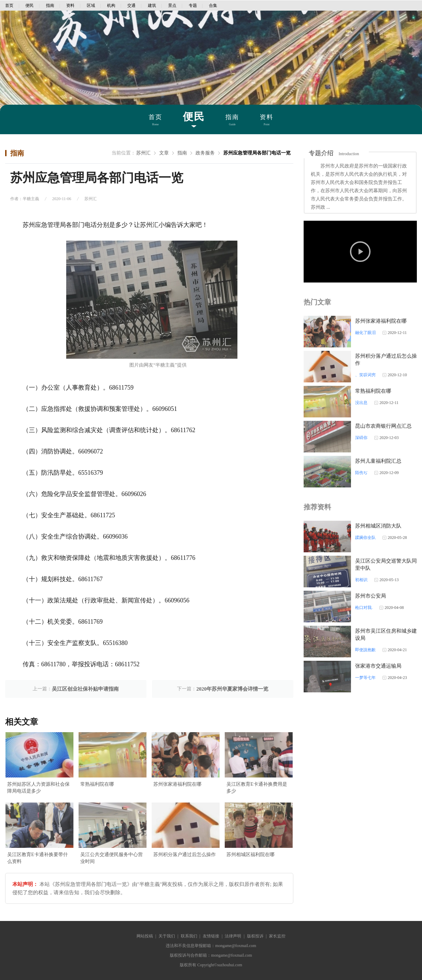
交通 (131, 5)
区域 (91, 5)
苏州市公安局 (371, 596)
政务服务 (205, 153)
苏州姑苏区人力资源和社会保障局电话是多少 (38, 788)
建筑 (152, 5)
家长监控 (277, 936)
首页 (9, 5)
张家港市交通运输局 (378, 666)
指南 (50, 5)
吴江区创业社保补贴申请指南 (85, 689)
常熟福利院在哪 (97, 784)
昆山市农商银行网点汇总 (383, 426)
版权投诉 (255, 936)
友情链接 (211, 936)
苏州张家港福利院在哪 (177, 784)
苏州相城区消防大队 (378, 526)
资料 (70, 5)
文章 (164, 153)
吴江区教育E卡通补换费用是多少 (257, 788)
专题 (193, 5)
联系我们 (189, 936)
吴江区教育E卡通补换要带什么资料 (38, 858)
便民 (30, 5)
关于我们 (167, 936)
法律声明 (233, 936)
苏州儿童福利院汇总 (378, 461)
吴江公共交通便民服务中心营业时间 (112, 858)
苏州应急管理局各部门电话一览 (257, 153)
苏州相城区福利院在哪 (250, 855)
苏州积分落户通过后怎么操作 (185, 855)
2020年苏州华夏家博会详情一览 (232, 689)
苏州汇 (143, 153)
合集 (213, 5)
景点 (172, 5)
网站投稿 (145, 936)
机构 (111, 5)
